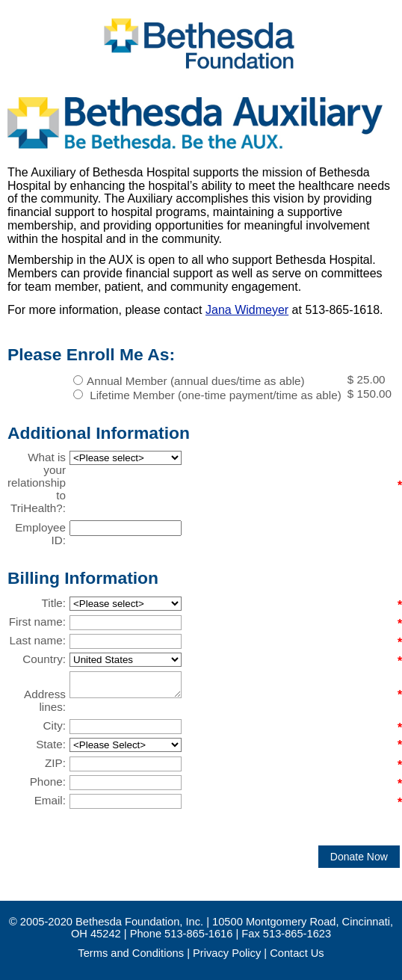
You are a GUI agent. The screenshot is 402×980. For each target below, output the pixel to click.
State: (51, 744)
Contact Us (297, 953)
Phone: (48, 782)
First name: (37, 622)
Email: (50, 800)
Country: (44, 659)
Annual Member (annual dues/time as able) (196, 381)
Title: (54, 603)
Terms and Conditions (131, 953)
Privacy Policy (227, 953)
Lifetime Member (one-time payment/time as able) (214, 395)
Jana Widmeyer (247, 310)
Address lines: (45, 700)
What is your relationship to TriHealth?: (37, 483)
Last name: (38, 640)
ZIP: (55, 763)
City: (55, 725)
